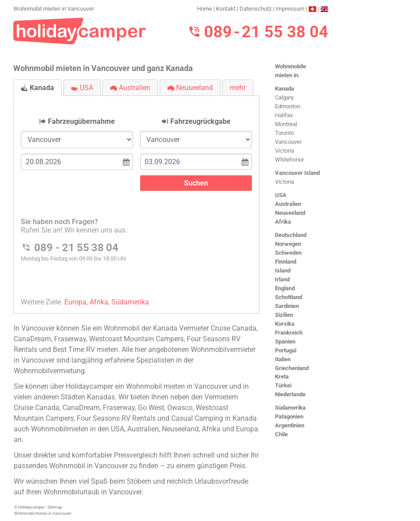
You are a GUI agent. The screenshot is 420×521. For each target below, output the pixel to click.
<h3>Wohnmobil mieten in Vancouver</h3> (136, 197)
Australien (288, 204)
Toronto (285, 133)
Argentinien (290, 425)
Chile (281, 434)
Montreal (286, 124)
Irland (282, 279)
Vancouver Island (297, 173)
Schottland (289, 297)
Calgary (284, 97)
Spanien (285, 341)
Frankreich (289, 333)
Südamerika (290, 408)
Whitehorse (289, 160)
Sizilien (284, 315)
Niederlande (290, 394)
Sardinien (287, 306)
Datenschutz (255, 9)
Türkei (283, 385)
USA (281, 195)
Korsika (285, 324)
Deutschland (291, 235)
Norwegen (288, 244)
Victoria (285, 151)
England (285, 288)
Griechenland (292, 368)
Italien (283, 359)
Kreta (282, 377)
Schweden (288, 253)
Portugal (286, 350)
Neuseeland (290, 213)
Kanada (285, 89)
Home (204, 9)
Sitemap (55, 507)
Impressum (290, 9)
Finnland (286, 262)
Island (283, 270)
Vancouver (288, 142)
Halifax (284, 115)
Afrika (283, 222)
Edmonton (288, 106)
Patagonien (289, 416)
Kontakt (226, 9)
